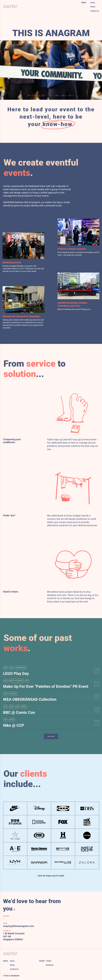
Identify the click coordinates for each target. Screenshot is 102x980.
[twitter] (61, 961)
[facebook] (62, 965)
